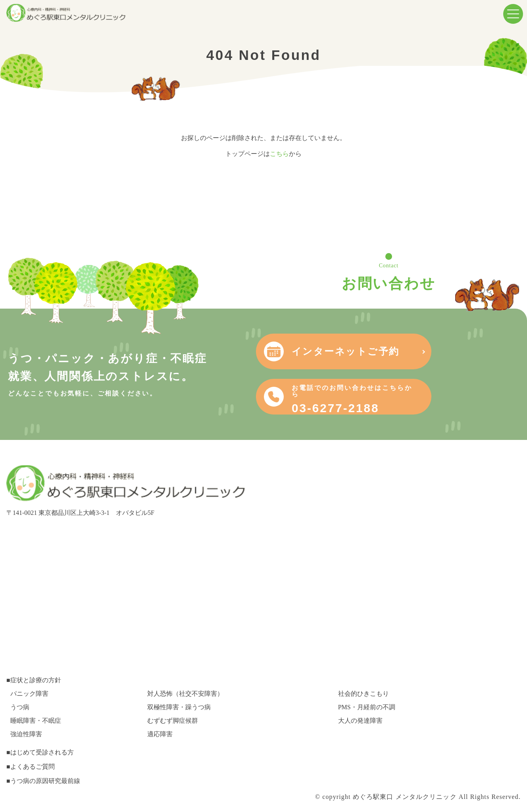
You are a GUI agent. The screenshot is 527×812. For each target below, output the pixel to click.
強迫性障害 (26, 734)
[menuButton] (513, 14)
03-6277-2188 (444, 399)
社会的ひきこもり (364, 694)
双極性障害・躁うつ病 (179, 707)
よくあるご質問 (33, 767)
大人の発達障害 (360, 721)
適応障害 (160, 734)
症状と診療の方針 (36, 680)
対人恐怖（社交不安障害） (185, 694)
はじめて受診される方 (42, 752)
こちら (279, 154)
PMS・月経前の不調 (367, 707)
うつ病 (20, 707)
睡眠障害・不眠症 (36, 721)
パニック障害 (29, 694)
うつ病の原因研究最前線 (45, 781)
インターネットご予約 (436, 351)
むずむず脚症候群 (173, 721)
